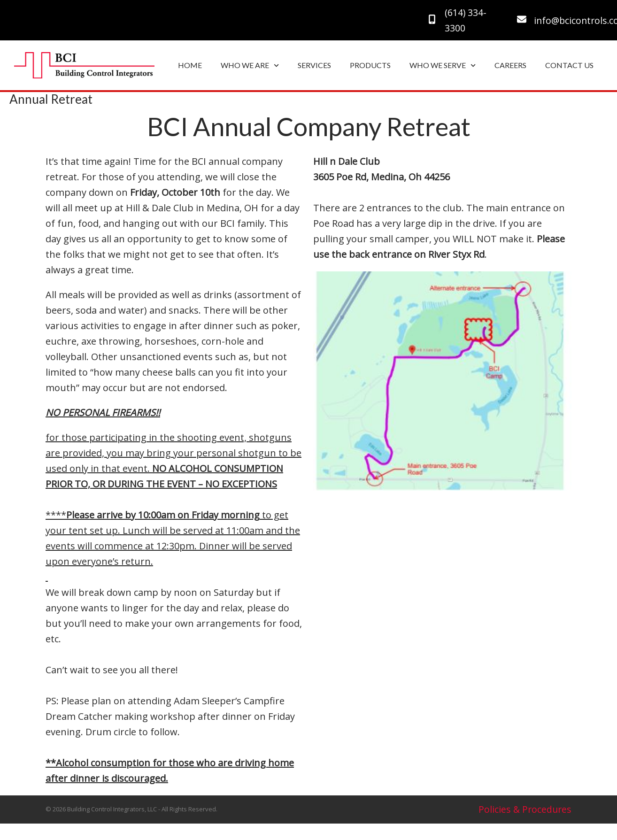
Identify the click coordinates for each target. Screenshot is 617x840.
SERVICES (314, 65)
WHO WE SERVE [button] (443, 66)
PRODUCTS (370, 65)
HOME (190, 65)
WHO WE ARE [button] (250, 66)
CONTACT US (569, 65)
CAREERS (510, 65)
